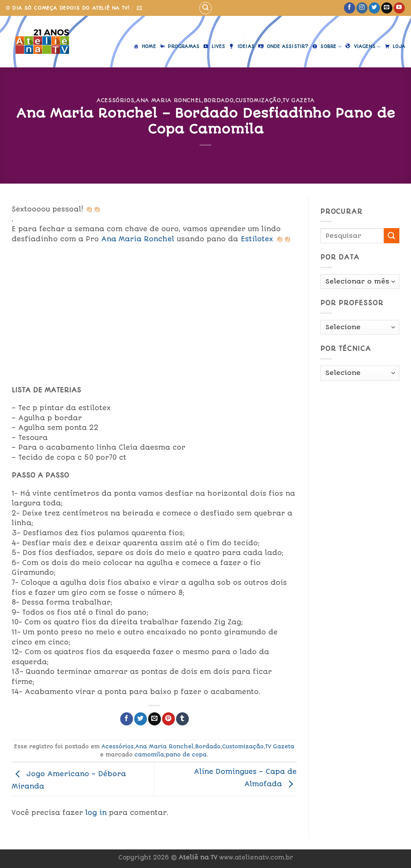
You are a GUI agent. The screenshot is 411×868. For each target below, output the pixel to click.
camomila (149, 755)
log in (96, 813)
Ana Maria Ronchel (169, 100)
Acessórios (115, 100)
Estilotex (257, 239)
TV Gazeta (299, 100)
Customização (258, 100)
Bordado (219, 100)
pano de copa (186, 755)
